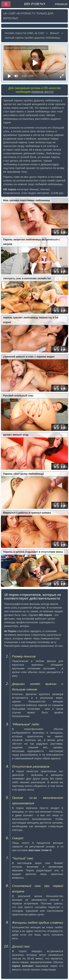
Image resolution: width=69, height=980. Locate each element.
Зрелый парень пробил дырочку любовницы (32, 38)
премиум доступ (42, 92)
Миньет (55, 33)
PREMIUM (61, 4)
